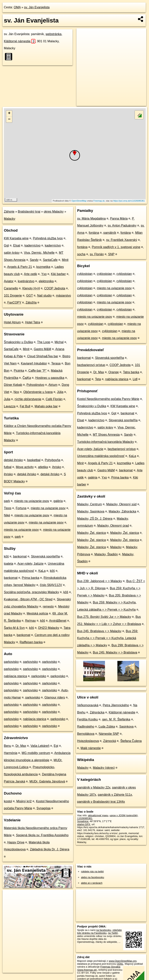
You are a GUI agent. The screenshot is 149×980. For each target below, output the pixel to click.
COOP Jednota (55, 288)
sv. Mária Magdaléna (91, 219)
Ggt (6, 245)
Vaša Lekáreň (40, 746)
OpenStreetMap (79, 201)
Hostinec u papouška (50, 378)
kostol (8, 801)
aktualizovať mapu (98, 815)
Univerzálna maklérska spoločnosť (101, 456)
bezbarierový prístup (91, 365)
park (7, 501)
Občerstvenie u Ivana (38, 392)
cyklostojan (85, 274)
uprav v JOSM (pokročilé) (124, 815)
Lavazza (10, 406)
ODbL (120, 964)
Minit (65, 260)
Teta (98, 379)
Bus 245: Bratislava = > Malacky (99, 631)
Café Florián (54, 399)
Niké (7, 515)
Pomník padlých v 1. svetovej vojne (116, 247)
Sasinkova (126, 727)
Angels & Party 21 (20, 267)
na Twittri (113, 933)
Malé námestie (91, 748)
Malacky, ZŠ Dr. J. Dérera (95, 519)
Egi (56, 746)
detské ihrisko (13, 460)
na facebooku (104, 930)
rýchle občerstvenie (28, 399)
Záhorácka (97, 712)
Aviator (9, 281)
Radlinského (86, 727)
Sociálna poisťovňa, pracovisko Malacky (31, 592)
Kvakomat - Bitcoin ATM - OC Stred (28, 599)
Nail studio (44, 296)
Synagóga (43, 808)
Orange (114, 372)
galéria (58, 501)
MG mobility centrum (36, 753)
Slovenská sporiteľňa (45, 556)
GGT (29, 296)
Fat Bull (25, 406)
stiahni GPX (84, 824)
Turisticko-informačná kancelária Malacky (106, 442)
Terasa (56, 363)
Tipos (8, 508)
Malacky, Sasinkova (91, 511)
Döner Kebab (13, 385)
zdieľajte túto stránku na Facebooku (100, 932)
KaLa (42, 571)
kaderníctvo (32, 245)
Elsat (17, 245)
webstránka (54, 34)
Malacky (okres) (104, 768)
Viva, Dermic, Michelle (39, 253)
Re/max (30, 621)
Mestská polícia (37, 613)
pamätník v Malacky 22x (94, 787)
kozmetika (43, 267)
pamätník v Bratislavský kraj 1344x (101, 802)
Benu (7, 746)
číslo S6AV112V (51, 585)
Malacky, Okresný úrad (113, 526)
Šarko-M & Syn (14, 628)
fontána (94, 233)
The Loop (44, 342)
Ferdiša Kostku (88, 719)
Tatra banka (131, 372)
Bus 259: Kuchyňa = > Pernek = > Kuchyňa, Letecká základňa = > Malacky (108, 638)
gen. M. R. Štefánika (116, 719)
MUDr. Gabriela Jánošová (47, 781)
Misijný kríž (24, 801)
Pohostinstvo (36, 385)
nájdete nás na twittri (92, 871)
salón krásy (12, 253)
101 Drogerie (13, 296)
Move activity (25, 467)
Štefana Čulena (131, 741)
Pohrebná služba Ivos (48, 238)
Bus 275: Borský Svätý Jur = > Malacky (104, 617)
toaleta (9, 564)
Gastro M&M (42, 349)
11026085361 (85, 818)
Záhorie (9, 212)
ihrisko (57, 467)
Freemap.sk (99, 201)
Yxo (44, 274)
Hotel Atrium (12, 322)
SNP (111, 254)
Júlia (60, 392)
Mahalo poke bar (46, 406)
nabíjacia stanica (15, 676)
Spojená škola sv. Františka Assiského (42, 835)
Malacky (10, 219)
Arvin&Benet (58, 621)
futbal (8, 467)
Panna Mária (119, 219)
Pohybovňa (53, 460)
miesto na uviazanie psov (32, 501)
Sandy (34, 260)
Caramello (11, 288)
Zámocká (110, 741)
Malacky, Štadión (106, 554)
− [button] (9, 119)
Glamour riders (55, 697)
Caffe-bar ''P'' (37, 371)
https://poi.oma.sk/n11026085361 (129, 201)
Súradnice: (83, 821)
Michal (59, 342)
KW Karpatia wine (16, 238)
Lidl (135, 379)
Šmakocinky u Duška (18, 342)
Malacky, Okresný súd (121, 504)
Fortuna (21, 508)
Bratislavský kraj (29, 212)
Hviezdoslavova (88, 741)
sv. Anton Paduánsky (122, 226)
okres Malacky (54, 212)
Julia (7, 399)
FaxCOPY (14, 303)
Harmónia (11, 753)
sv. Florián (97, 254)
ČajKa (27, 378)
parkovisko (11, 662)
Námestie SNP (109, 734)
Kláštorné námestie (20, 41)
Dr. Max (21, 746)
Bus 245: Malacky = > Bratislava (115, 652)
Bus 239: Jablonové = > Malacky (100, 581)
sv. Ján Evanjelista (37, 7)
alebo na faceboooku (93, 877)
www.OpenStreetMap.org (123, 961)
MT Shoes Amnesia (106, 435)
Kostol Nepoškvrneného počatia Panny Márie (108, 399)
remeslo (48, 606)
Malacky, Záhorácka (122, 511)
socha (81, 254)
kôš (6, 556)
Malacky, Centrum (90, 504)
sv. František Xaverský (122, 240)
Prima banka (31, 578)
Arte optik (30, 274)
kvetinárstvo (26, 281)
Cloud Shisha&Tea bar (43, 356)
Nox (16, 392)
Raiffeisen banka (31, 642)
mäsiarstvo (63, 296)
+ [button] (9, 113)
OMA (17, 7)
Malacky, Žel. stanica (92, 533)
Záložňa (31, 303)
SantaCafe (50, 260)
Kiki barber (58, 274)
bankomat (20, 556)
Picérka (19, 371)
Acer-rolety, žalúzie (30, 564)
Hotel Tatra (32, 322)
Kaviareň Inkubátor (34, 363)
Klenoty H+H (31, 288)
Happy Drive (16, 842)
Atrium (53, 385)
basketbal (34, 460)
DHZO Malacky (49, 628)
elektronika (46, 281)
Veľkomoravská (88, 705)
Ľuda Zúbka (107, 727)
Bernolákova (86, 734)
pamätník (110, 233)
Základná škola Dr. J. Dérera (50, 849)
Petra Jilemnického (116, 705)
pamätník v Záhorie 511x (115, 795)
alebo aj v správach (92, 883)
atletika (43, 467)
